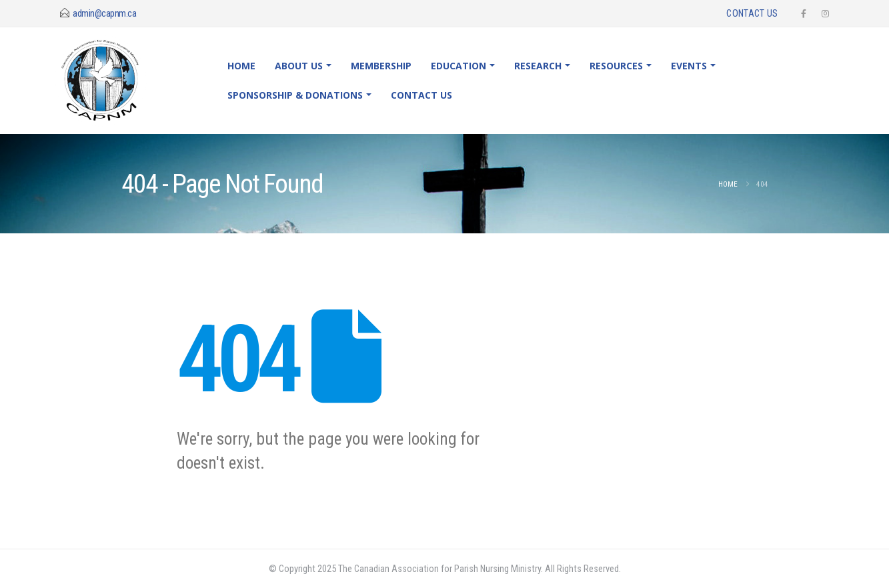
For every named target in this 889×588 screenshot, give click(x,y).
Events (689, 66)
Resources (616, 66)
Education (459, 66)
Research (538, 66)
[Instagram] (826, 13)
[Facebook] (804, 13)
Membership (381, 66)
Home (241, 66)
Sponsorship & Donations (295, 95)
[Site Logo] (112, 81)
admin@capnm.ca (104, 13)
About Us (299, 66)
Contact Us (752, 13)
